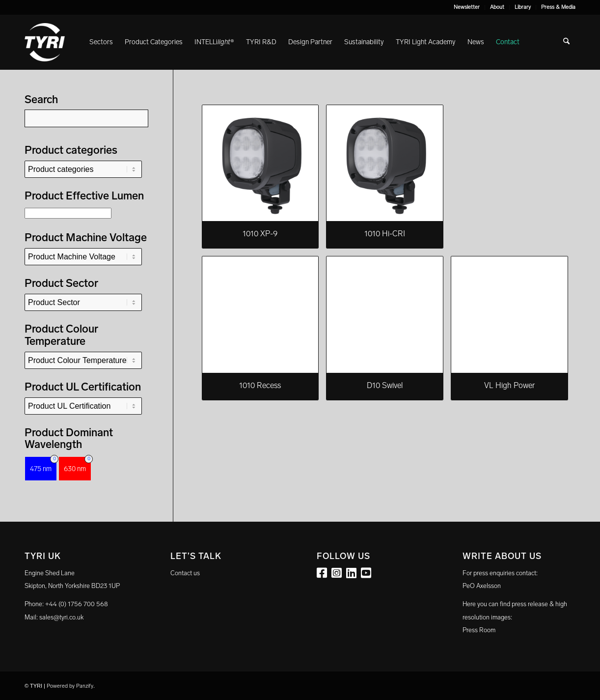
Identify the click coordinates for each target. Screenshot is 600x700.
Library (523, 7)
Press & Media (558, 7)
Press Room (479, 630)
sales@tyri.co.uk (61, 617)
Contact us (185, 573)
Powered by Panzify (70, 686)
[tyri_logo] (45, 42)
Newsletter (467, 7)
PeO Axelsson (482, 586)
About (497, 7)
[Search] (566, 42)
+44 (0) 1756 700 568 (77, 604)
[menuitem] (467, 7)
